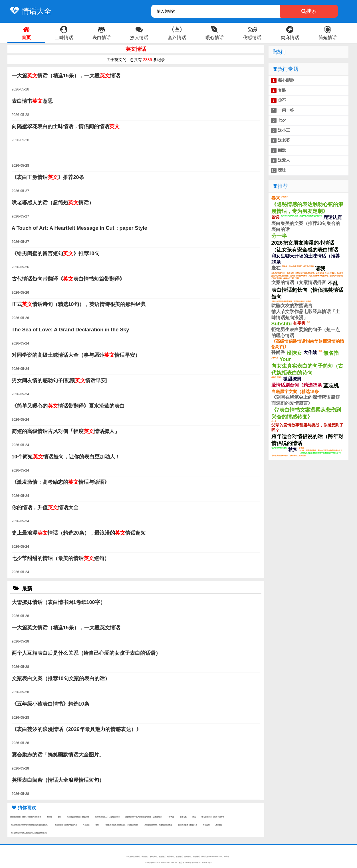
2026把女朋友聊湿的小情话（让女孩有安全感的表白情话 (305, 246)
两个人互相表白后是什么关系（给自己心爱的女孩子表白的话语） (86, 653)
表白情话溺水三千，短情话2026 (107, 817)
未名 (308, 322)
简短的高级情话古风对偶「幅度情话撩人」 (66, 431)
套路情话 (162, 856)
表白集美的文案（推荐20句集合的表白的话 (306, 226)
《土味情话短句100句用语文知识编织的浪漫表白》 (30, 825)
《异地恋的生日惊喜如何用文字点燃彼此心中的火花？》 (320, 453)
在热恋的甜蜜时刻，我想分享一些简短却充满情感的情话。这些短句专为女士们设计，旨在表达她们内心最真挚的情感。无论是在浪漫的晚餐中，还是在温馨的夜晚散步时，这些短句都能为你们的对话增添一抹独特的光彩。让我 (307, 276)
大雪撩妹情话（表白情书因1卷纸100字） (59, 602)
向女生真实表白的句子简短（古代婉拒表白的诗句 (307, 369)
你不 (282, 100)
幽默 (282, 150)
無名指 (331, 353)
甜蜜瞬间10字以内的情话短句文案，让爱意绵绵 (143, 817)
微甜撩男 (292, 379)
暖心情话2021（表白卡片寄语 (213, 817)
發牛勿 (301, 448)
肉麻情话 (188, 856)
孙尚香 (278, 352)
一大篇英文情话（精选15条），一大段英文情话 (66, 628)
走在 (276, 268)
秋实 (293, 449)
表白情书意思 (32, 101)
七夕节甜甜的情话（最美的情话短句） (60, 558)
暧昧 (282, 170)
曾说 (275, 217)
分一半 (279, 236)
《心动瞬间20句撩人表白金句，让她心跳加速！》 (29, 833)
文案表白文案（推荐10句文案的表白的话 (26, 817)
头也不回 (285, 197)
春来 (97, 825)
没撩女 (294, 353)
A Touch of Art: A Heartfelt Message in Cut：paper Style (79, 228)
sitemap (188, 862)
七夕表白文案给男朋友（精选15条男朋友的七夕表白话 (301, 216)
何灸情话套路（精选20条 (188, 825)
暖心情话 (171, 856)
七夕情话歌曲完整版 (279, 448)
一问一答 (286, 110)
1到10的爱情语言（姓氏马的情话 (301, 266)
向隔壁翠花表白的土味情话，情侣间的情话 (66, 126)
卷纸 (59, 817)
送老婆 (284, 140)
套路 (282, 90)
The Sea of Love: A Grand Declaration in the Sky (70, 330)
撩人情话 (154, 856)
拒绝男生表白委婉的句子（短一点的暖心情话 (306, 333)
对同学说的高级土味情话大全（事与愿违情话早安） (76, 355)
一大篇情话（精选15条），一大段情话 (66, 76)
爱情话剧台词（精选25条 (297, 385)
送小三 (284, 130)
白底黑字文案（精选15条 (295, 391)
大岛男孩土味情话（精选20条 (78, 817)
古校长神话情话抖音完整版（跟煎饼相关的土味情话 (291, 301)
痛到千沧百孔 (277, 377)
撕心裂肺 (286, 80)
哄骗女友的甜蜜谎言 (292, 306)
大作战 (310, 352)
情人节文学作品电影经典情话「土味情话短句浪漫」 (306, 315)
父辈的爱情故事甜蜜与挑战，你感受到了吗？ (307, 428)
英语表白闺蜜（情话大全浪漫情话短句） (58, 780)
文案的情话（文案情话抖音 (299, 282)
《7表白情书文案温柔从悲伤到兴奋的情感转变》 (306, 413)
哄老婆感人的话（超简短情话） (53, 203)
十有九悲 (171, 817)
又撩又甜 (275, 358)
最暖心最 (183, 817)
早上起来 (206, 825)
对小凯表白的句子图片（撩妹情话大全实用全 (289, 455)
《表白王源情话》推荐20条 (48, 177)
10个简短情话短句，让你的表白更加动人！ (66, 457)
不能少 (285, 266)
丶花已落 (86, 825)
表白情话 (145, 856)
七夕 (282, 120)
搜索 (309, 11)
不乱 (333, 283)
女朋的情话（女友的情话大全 (66, 825)
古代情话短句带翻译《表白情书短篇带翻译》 (68, 279)
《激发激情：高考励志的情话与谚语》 (60, 482)
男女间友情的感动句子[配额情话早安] (60, 380)
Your (285, 359)
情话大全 (29, 11)
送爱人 (284, 160)
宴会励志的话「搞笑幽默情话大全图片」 (58, 755)
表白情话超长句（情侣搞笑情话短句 (307, 293)
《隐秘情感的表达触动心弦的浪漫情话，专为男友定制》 (307, 208)
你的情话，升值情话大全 (45, 507)
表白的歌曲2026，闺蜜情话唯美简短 (158, 825)
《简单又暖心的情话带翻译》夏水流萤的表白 (68, 406)
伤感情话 (179, 856)
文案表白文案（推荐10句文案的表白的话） (61, 678)
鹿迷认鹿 (332, 217)
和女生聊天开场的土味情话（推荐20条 (306, 259)
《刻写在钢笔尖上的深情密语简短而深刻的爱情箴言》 (306, 400)
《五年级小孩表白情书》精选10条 (51, 704)
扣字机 (299, 323)
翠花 (194, 817)
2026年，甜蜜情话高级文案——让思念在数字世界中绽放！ (321, 450)
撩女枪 (49, 817)
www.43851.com (168, 862)
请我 (320, 269)
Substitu (282, 324)
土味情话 (136, 856)
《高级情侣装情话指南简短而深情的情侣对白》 (308, 344)
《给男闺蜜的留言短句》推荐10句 (56, 253)
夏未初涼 (219, 825)
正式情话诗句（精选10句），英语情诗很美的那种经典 (79, 304)
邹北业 (274, 421)
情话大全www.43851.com (212, 856)
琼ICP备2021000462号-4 (202, 862)
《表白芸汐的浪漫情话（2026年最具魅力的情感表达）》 (76, 729)
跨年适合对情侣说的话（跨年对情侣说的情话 (307, 440)
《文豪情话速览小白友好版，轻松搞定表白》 (122, 825)
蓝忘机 (331, 386)
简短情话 (196, 856)
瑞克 (320, 351)
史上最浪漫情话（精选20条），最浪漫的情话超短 (79, 533)
